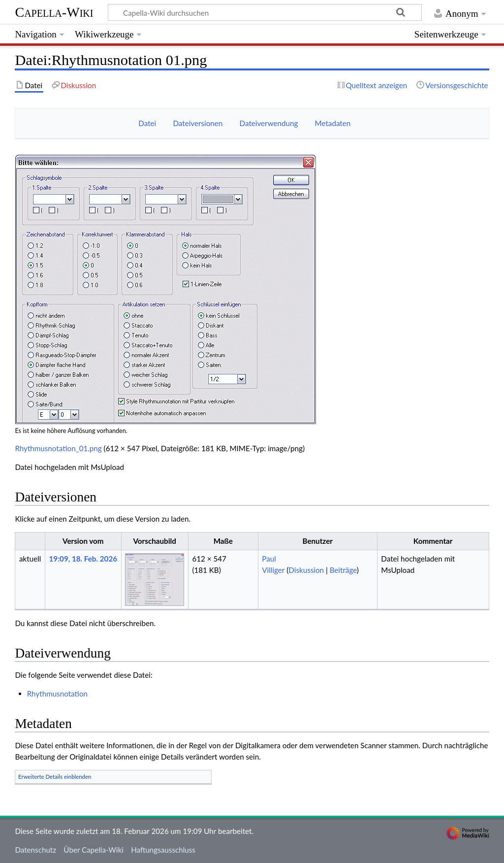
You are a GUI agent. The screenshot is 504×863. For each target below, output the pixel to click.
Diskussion (306, 570)
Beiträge (343, 570)
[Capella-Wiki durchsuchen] (265, 12)
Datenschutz (35, 850)
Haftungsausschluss (163, 850)
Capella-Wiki (54, 12)
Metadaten (333, 123)
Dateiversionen (198, 123)
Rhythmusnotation (57, 694)
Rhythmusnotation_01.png (58, 448)
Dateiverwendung (269, 123)
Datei (147, 123)
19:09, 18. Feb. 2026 (83, 559)
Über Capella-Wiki (94, 850)
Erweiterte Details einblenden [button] (55, 777)
